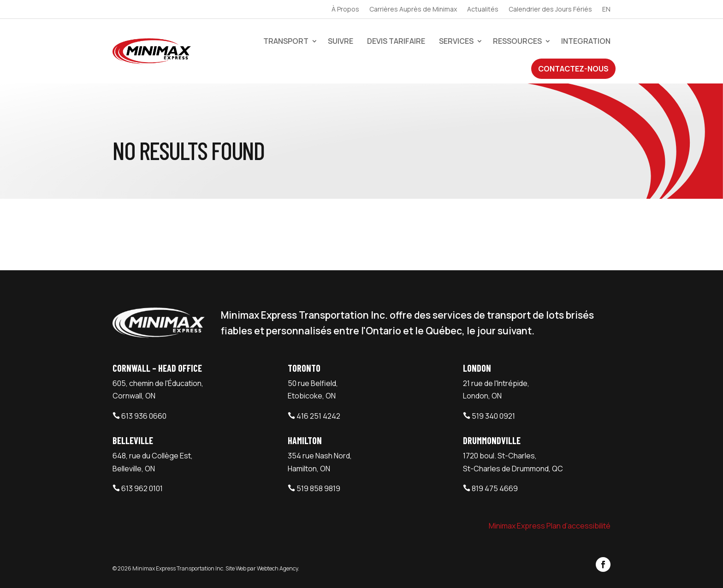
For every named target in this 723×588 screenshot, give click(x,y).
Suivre (341, 41)
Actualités (483, 10)
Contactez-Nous (573, 69)
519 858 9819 (318, 488)
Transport (286, 41)
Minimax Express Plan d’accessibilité (550, 526)
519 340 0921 (493, 416)
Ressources (517, 41)
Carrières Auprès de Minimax (413, 10)
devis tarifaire (396, 41)
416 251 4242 (318, 416)
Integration (586, 41)
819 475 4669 (495, 488)
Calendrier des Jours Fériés (550, 10)
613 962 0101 (142, 488)
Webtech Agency (277, 568)
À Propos (345, 10)
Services (456, 41)
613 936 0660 (144, 416)
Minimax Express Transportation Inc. (179, 568)
